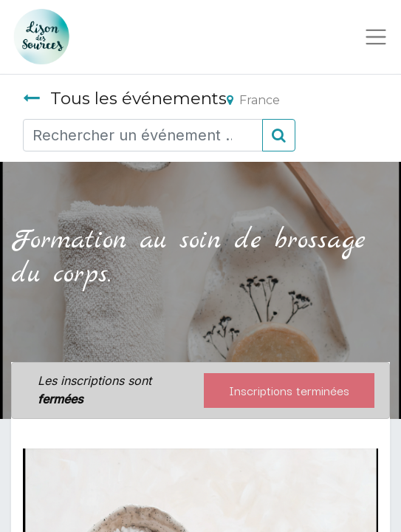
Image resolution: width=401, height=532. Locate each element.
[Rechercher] (279, 135)
